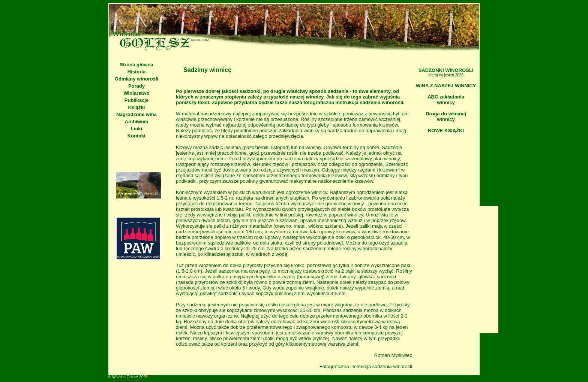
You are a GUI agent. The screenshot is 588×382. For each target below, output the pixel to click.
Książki (137, 107)
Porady (136, 86)
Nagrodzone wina (136, 114)
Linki (136, 129)
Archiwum (137, 122)
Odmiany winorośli (136, 79)
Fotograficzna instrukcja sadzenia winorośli (366, 366)
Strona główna (136, 65)
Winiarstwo (136, 93)
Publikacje (136, 100)
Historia (136, 72)
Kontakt (136, 136)
